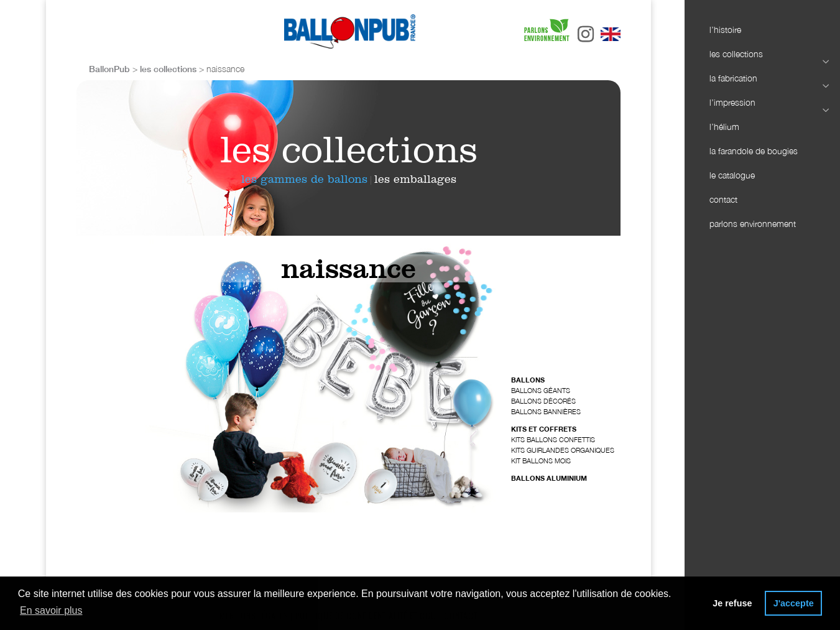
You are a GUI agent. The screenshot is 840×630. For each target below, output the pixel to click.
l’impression (762, 103)
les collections (762, 54)
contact (723, 199)
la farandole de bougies (754, 151)
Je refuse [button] (732, 603)
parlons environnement (753, 224)
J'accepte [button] (794, 603)
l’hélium (724, 127)
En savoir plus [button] (51, 610)
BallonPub (109, 69)
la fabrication (762, 79)
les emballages (415, 179)
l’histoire (725, 30)
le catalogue (732, 175)
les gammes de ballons (304, 179)
